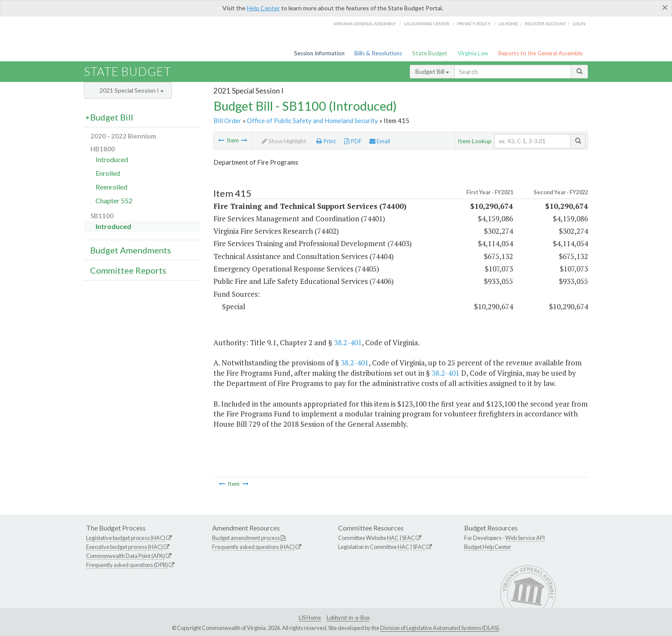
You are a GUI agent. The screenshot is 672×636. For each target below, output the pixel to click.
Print (326, 141)
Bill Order (227, 121)
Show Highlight (284, 141)
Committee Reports (128, 270)
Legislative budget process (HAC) (126, 538)
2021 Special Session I (132, 90)
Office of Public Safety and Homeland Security (312, 121)
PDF (353, 141)
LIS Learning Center (427, 24)
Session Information (319, 53)
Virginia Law (473, 53)
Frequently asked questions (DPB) (127, 565)
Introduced (112, 159)
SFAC (408, 538)
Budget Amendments (130, 250)
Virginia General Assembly (365, 24)
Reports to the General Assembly (540, 53)
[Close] (665, 7)
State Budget (430, 53)
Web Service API (525, 538)
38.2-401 (348, 342)
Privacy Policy (474, 24)
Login (579, 24)
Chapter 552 (114, 200)
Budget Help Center (488, 547)
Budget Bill (432, 71)
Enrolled (108, 173)
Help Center (263, 8)
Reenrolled (111, 187)
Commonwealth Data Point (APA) (126, 556)
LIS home (508, 24)
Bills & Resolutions (378, 53)
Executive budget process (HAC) (124, 547)
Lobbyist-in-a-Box (348, 618)
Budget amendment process (246, 538)
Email (380, 141)
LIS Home (310, 618)
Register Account (545, 24)
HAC (393, 538)
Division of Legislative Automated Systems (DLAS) (439, 628)
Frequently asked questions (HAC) (253, 547)
